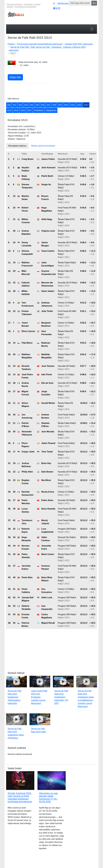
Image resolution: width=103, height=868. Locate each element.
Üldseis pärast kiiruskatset (43, 146)
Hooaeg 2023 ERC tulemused (79, 44)
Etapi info (15, 77)
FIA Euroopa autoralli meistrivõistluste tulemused (40, 44)
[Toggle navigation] (92, 29)
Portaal (11, 44)
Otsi (94, 3)
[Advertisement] (75, 77)
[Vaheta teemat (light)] (63, 3)
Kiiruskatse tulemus (17, 146)
